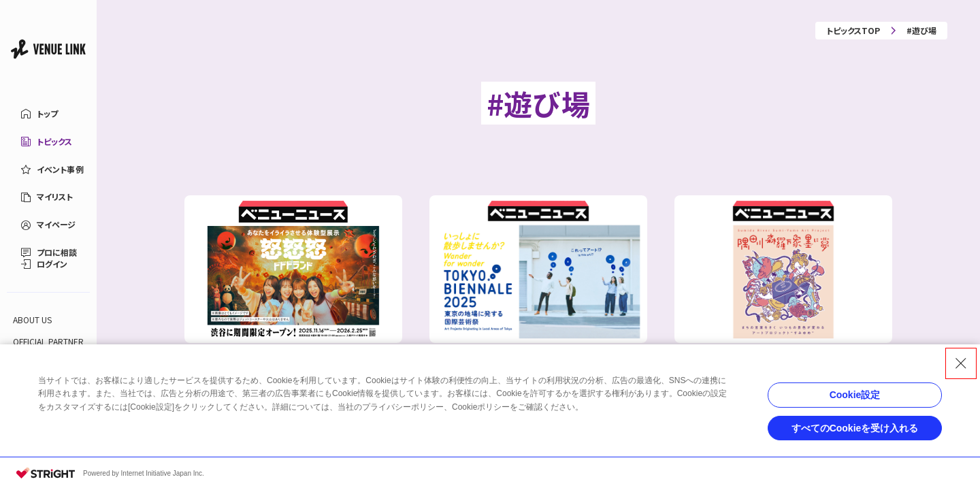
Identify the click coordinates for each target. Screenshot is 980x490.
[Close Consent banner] (961, 363)
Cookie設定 (855, 395)
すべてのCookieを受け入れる (855, 428)
